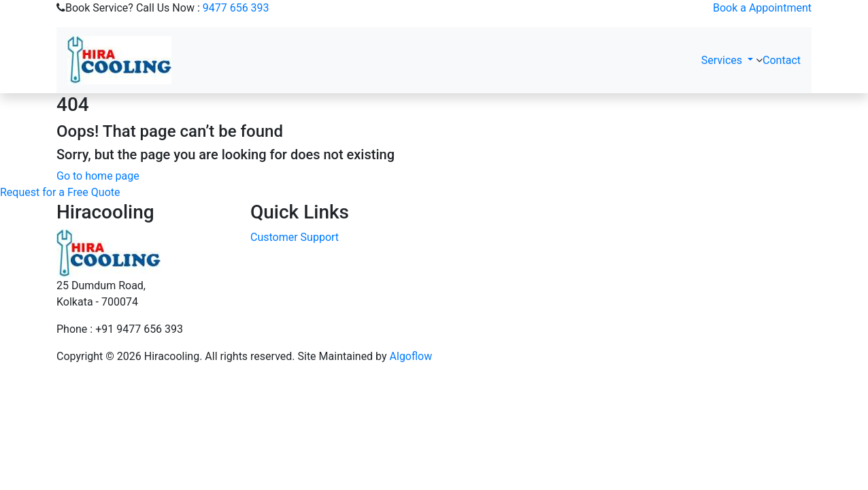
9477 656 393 (236, 8)
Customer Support (295, 237)
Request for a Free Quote (60, 192)
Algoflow (411, 356)
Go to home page (98, 176)
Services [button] (723, 60)
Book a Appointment (762, 8)
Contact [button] (782, 60)
